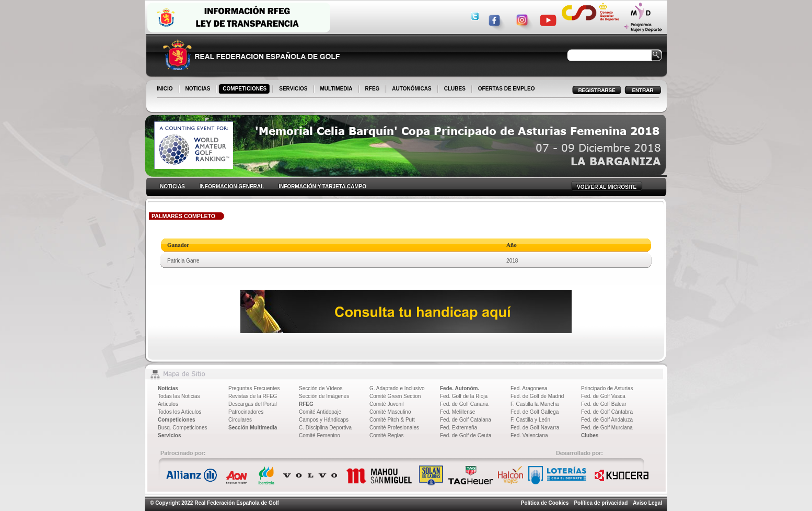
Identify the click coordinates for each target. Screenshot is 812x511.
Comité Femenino (320, 435)
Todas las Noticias (179, 396)
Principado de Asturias (607, 388)
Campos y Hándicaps (324, 420)
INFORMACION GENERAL (232, 186)
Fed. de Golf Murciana (607, 428)
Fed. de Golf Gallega (535, 412)
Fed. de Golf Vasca (603, 396)
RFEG (373, 89)
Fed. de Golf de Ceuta (466, 435)
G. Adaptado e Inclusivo (397, 388)
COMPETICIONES (245, 89)
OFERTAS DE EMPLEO (507, 89)
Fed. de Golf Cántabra (607, 412)
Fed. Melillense (457, 412)
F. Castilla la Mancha (535, 404)
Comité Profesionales (394, 428)
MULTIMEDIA (337, 89)
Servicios (169, 435)
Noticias (168, 388)
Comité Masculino (390, 412)
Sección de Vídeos (321, 388)
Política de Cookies (545, 503)
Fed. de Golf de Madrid (537, 396)
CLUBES (455, 89)
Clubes (590, 435)
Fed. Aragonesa (529, 388)
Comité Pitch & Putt (392, 420)
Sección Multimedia (253, 428)
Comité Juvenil (387, 404)
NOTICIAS (199, 89)
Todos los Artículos (179, 412)
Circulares (240, 420)
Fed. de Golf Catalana (466, 420)
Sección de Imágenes (324, 396)
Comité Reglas (387, 435)
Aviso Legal (647, 503)
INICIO (166, 89)
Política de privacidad (601, 503)
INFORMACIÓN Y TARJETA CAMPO (322, 186)
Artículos (168, 404)
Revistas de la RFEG (253, 396)
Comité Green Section (395, 396)
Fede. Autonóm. (460, 388)
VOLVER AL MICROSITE (607, 187)
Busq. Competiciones (183, 428)
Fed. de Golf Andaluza (607, 420)
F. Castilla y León (530, 420)
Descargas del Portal (253, 404)
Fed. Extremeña (459, 428)
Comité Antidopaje (320, 412)
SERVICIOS (294, 89)
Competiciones (177, 420)
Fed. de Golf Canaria (464, 404)
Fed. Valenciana (529, 435)
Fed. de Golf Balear (604, 404)
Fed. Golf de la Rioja (464, 396)
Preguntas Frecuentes (254, 388)
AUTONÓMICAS (411, 89)
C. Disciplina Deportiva (325, 428)
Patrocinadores (246, 412)
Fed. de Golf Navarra (535, 428)
